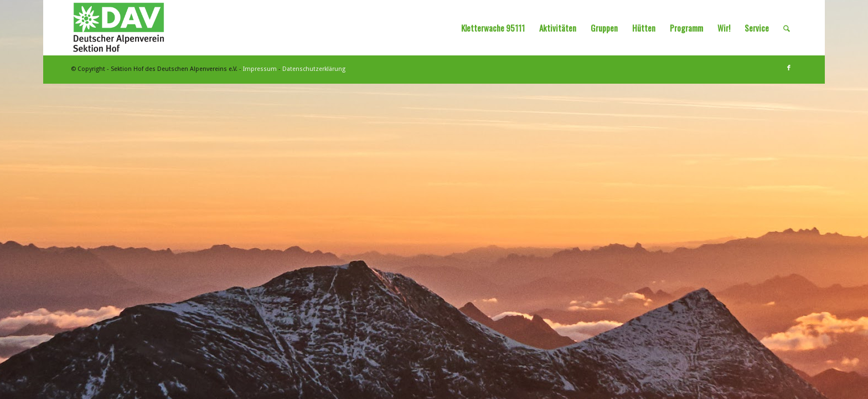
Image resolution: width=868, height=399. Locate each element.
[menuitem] (493, 28)
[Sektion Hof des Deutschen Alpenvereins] (119, 28)
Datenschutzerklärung (314, 69)
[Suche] (787, 28)
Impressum (260, 69)
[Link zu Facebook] (789, 68)
